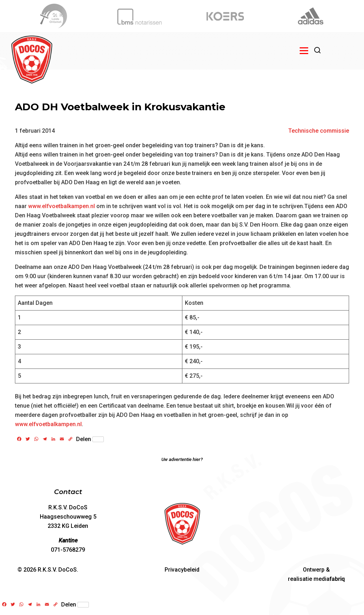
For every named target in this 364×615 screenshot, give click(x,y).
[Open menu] (304, 51)
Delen (90, 439)
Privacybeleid (182, 570)
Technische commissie (319, 131)
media (329, 579)
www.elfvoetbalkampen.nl (61, 206)
